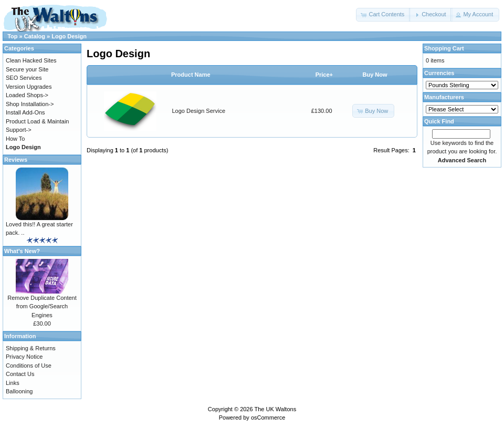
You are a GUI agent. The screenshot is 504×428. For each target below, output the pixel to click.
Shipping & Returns (31, 348)
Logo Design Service (199, 111)
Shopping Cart (444, 48)
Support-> (19, 130)
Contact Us (20, 374)
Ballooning (19, 391)
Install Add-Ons (25, 112)
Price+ (324, 75)
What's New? (22, 251)
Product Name (191, 75)
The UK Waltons (275, 409)
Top (12, 36)
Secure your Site (27, 69)
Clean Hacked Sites (31, 60)
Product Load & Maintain (37, 121)
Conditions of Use (29, 366)
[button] (383, 15)
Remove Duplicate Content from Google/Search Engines (42, 306)
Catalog (35, 36)
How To (15, 139)
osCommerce (268, 417)
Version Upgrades (29, 87)
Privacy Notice (24, 357)
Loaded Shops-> (27, 95)
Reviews (16, 160)
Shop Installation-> (30, 104)
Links (13, 383)
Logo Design (69, 36)
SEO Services (24, 78)
